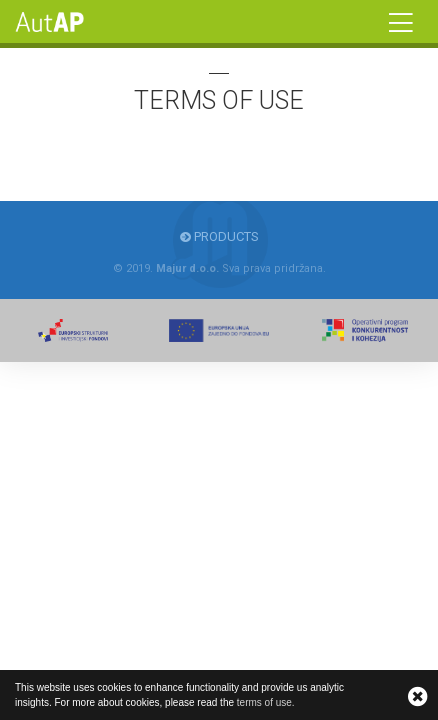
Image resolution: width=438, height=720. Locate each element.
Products (219, 236)
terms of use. (266, 702)
